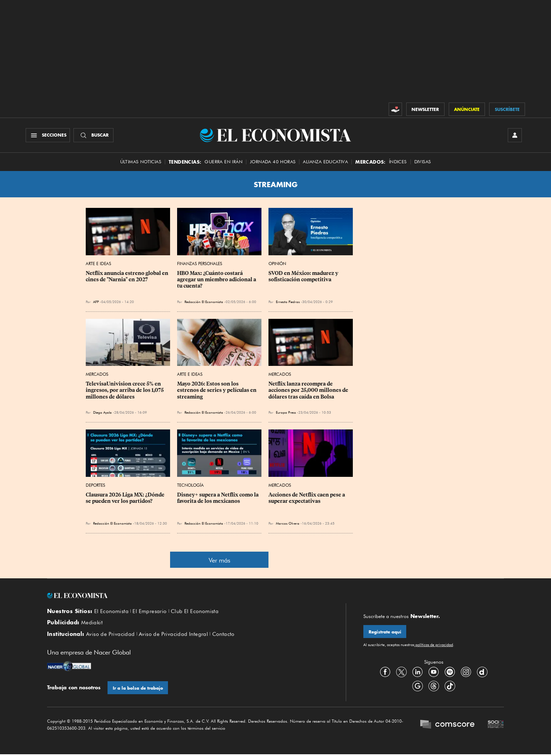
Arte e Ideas (98, 264)
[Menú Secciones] (48, 136)
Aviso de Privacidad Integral (173, 635)
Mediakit (92, 624)
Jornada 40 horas (273, 162)
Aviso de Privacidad (111, 635)
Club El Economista (195, 612)
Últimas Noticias (141, 162)
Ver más (219, 561)
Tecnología (190, 486)
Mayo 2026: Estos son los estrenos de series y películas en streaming (217, 391)
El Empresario (150, 612)
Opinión (277, 264)
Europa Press (286, 413)
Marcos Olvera (288, 524)
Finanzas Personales (200, 264)
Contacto (223, 635)
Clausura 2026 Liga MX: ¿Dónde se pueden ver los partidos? (126, 499)
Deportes (95, 486)
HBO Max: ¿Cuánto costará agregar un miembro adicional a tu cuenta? (217, 280)
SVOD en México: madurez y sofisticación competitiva (304, 277)
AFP (96, 302)
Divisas (423, 162)
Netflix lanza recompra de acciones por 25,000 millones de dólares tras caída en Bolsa (309, 391)
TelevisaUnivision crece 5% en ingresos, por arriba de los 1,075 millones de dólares (125, 391)
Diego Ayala (102, 413)
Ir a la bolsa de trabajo (138, 689)
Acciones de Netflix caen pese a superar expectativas (307, 499)
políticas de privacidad (434, 646)
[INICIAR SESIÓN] (514, 136)
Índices (398, 162)
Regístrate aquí (385, 633)
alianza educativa (325, 162)
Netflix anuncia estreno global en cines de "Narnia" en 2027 (128, 277)
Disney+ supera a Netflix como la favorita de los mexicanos (218, 499)
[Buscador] (94, 136)
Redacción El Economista (204, 302)
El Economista (111, 612)
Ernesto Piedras (288, 302)
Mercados (97, 375)
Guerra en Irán (223, 162)
